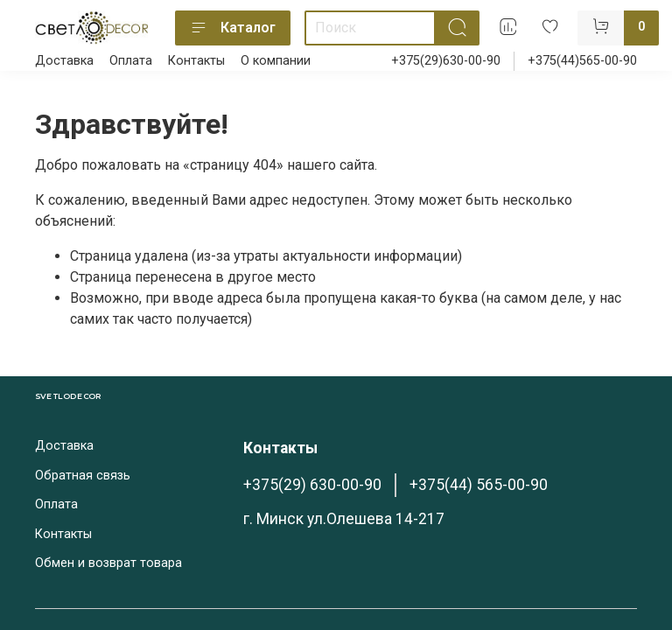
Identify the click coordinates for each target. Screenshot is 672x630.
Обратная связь (83, 476)
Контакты (196, 61)
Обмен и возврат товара (108, 563)
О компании (276, 61)
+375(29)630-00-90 (446, 61)
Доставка (64, 61)
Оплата (131, 61)
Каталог (233, 28)
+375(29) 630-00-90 (312, 485)
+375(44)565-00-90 (582, 61)
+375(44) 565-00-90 (479, 485)
